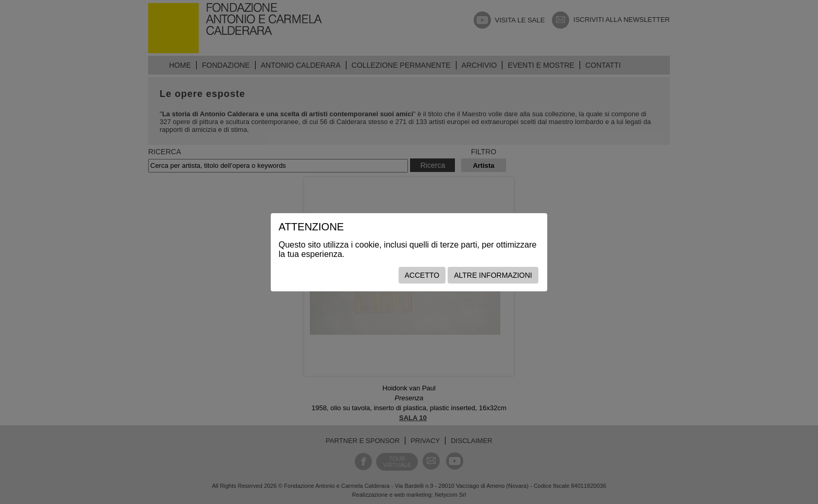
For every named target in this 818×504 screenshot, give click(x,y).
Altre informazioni (493, 275)
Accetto (422, 275)
